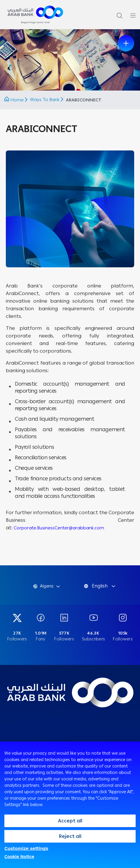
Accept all (70, 821)
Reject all (70, 836)
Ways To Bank (45, 100)
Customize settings (26, 848)
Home (17, 100)
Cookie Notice (19, 857)
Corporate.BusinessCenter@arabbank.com (59, 528)
